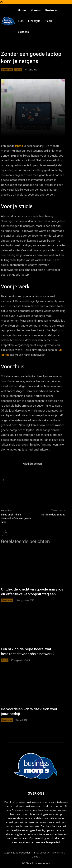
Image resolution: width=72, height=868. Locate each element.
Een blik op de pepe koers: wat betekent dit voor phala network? (28, 652)
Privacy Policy (41, 853)
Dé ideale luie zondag (53, 515)
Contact (36, 857)
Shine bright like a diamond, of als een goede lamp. (16, 518)
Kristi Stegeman (32, 464)
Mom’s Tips (59, 853)
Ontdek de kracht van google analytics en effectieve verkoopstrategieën (32, 592)
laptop (19, 146)
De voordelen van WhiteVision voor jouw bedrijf (29, 711)
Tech (18, 70)
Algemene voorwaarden (17, 853)
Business (7, 70)
